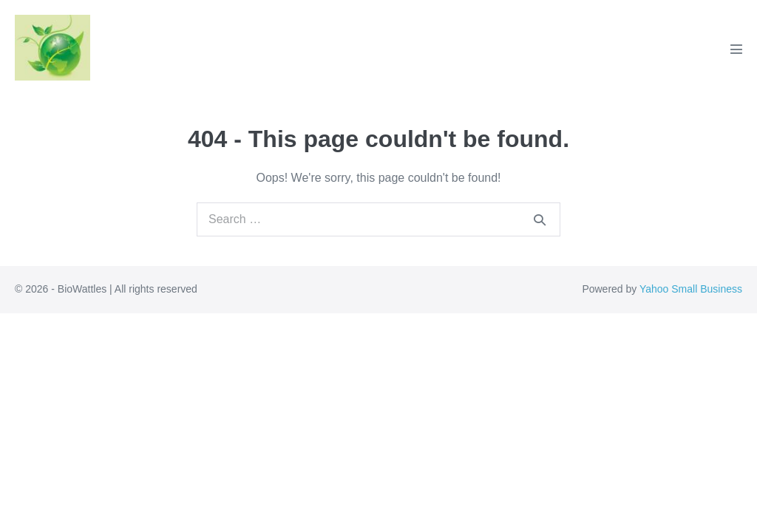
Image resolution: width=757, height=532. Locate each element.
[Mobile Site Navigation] (736, 49)
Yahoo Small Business (691, 289)
